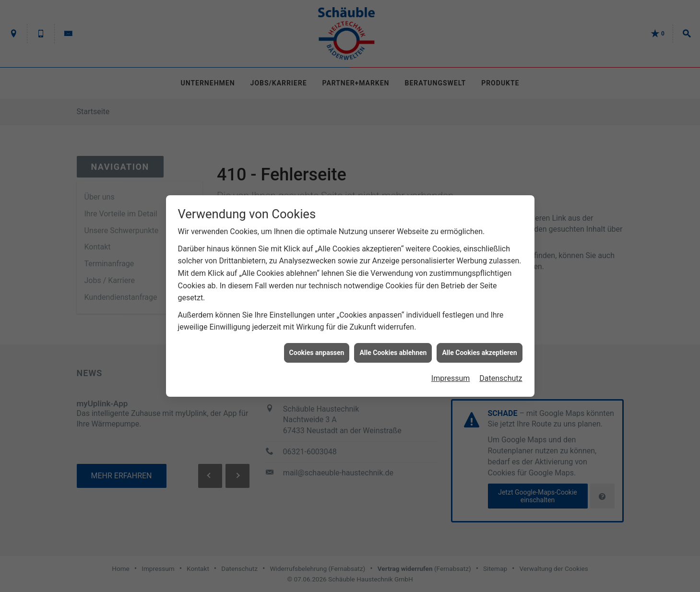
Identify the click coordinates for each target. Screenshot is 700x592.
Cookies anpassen (317, 349)
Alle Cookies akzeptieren (479, 349)
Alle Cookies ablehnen (393, 349)
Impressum (451, 375)
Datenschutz (501, 375)
